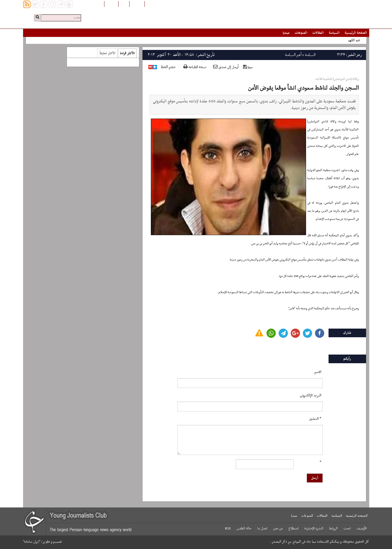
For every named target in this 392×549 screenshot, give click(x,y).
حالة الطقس (244, 529)
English (111, 4)
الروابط (333, 529)
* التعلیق (315, 419)
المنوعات (301, 33)
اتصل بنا (262, 529)
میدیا (286, 33)
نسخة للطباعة (195, 67)
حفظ (248, 67)
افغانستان (137, 4)
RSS (228, 529)
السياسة (334, 33)
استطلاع (293, 529)
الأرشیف (362, 529)
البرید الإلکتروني (311, 396)
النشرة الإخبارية (314, 529)
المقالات (318, 33)
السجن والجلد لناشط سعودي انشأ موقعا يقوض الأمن (303, 88)
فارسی (124, 4)
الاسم (318, 372)
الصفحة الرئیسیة (356, 33)
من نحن (278, 529)
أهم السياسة (293, 55)
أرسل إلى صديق (226, 67)
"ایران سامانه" (32, 542)
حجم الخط (168, 67)
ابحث (347, 529)
